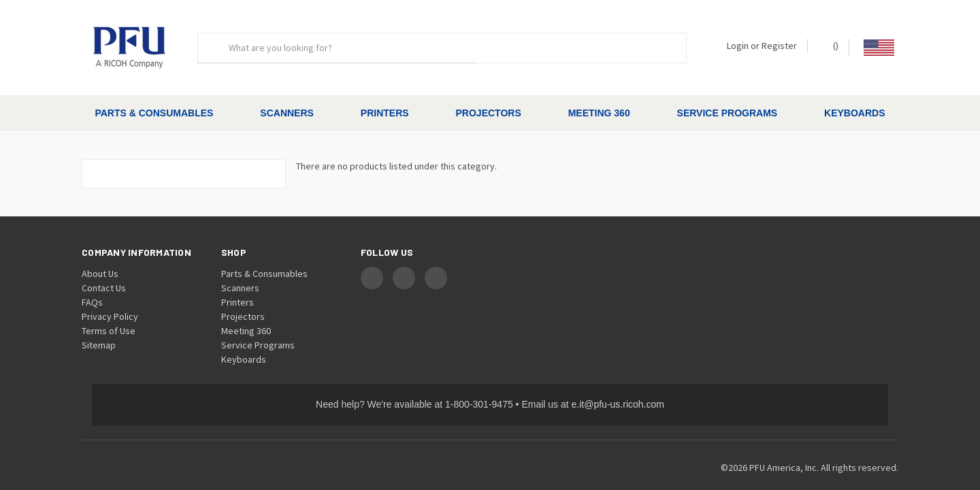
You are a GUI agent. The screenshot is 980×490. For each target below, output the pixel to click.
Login (738, 46)
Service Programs (728, 113)
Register (779, 46)
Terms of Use (109, 307)
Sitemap (99, 321)
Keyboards (854, 113)
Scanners (287, 113)
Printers (385, 113)
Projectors (489, 113)
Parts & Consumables (154, 113)
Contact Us (104, 264)
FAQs (92, 278)
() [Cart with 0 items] (829, 45)
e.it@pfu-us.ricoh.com (618, 380)
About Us (100, 250)
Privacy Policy (110, 293)
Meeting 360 (599, 113)
